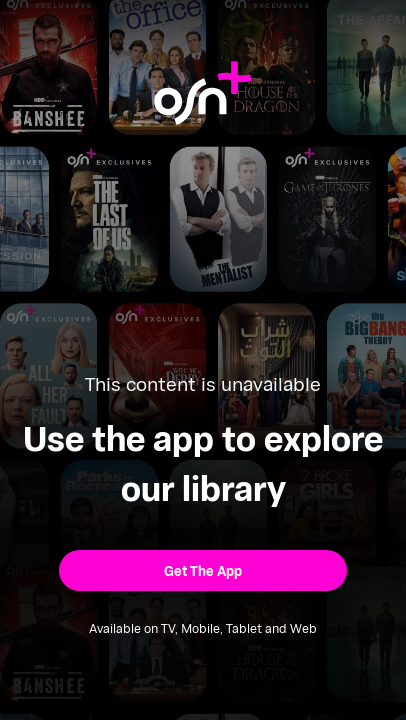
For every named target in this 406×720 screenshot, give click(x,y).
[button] (203, 570)
